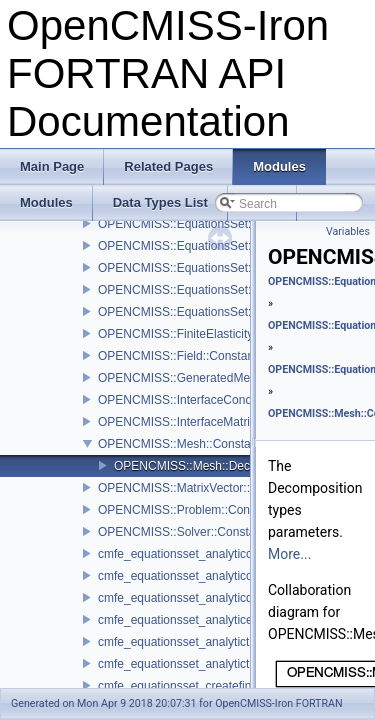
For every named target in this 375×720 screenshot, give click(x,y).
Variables (348, 231)
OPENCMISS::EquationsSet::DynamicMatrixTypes (232, 290)
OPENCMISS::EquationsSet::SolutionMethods (221, 224)
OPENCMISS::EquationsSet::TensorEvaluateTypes (233, 268)
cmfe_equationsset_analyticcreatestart (200, 576)
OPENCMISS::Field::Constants (180, 356)
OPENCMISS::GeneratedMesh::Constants (210, 378)
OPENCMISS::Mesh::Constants (182, 444)
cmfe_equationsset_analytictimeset (191, 664)
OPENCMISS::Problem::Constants (190, 510)
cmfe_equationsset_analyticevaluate (194, 620)
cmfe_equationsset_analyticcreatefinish (202, 554)
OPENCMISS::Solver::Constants (184, 532)
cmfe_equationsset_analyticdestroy (191, 598)
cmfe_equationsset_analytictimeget (191, 642)
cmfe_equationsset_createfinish (182, 686)
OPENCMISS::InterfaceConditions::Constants (219, 400)
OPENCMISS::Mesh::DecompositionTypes (227, 466)
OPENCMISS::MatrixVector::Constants (201, 488)
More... (289, 554)
